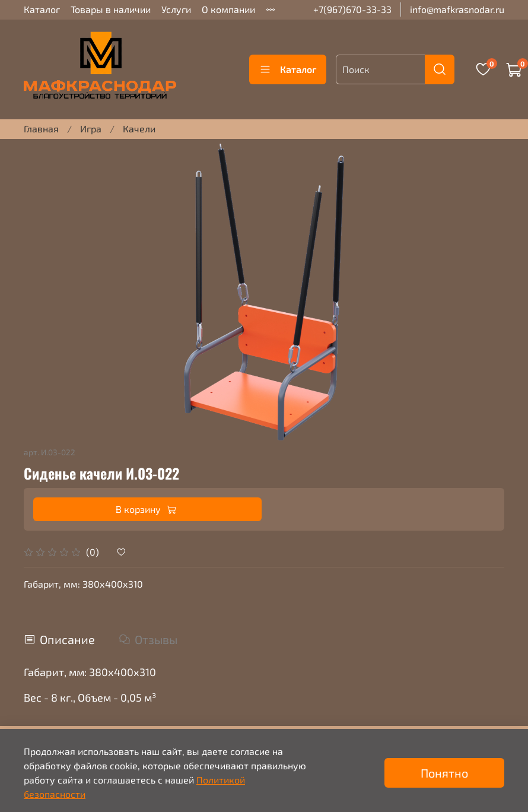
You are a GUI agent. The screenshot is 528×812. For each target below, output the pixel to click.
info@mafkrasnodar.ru (457, 9)
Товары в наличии (111, 9)
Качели (139, 129)
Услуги (176, 9)
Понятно (444, 773)
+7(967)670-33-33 (352, 9)
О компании (228, 9)
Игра (91, 129)
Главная (41, 129)
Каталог (42, 9)
